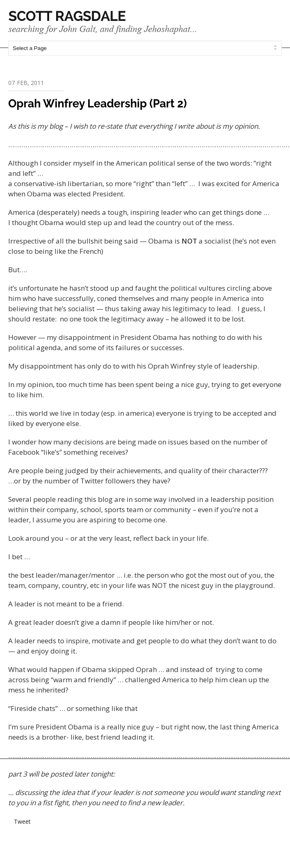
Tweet (22, 821)
